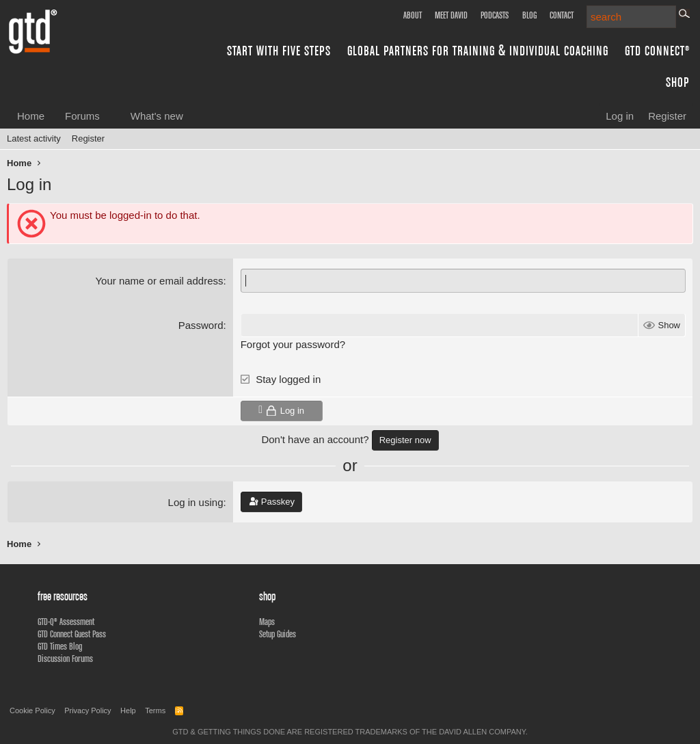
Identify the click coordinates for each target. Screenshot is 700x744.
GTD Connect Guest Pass (72, 634)
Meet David (451, 15)
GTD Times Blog (60, 646)
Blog (529, 15)
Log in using (196, 502)
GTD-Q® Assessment (66, 622)
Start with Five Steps (279, 50)
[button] (111, 116)
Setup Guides (278, 634)
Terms (155, 710)
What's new (157, 116)
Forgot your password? (293, 344)
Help (128, 710)
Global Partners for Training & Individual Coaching (478, 50)
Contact (562, 15)
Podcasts (495, 15)
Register (88, 138)
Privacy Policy (87, 710)
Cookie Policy (32, 710)
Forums (82, 116)
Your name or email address (159, 281)
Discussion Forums (65, 659)
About (413, 15)
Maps (267, 622)
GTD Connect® (657, 50)
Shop (678, 82)
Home (31, 116)
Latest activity (34, 138)
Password (201, 325)
